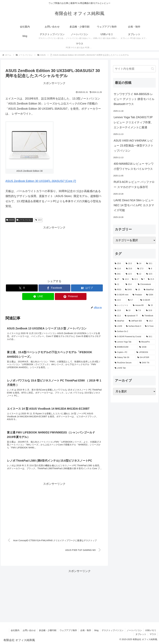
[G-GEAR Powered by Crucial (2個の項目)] (129, 337)
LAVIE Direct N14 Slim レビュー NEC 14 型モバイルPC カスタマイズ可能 (134, 205)
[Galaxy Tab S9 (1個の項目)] (124, 358)
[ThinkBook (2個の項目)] (148, 316)
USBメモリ (151, 630)
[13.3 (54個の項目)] (130, 264)
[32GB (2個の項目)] (147, 347)
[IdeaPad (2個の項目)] (120, 321)
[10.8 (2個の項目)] (150, 311)
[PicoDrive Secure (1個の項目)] (125, 363)
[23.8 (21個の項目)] (130, 269)
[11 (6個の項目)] (118, 284)
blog (96, 630)
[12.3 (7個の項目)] (125, 279)
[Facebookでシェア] (54, 288)
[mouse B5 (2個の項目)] (139, 305)
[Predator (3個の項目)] (138, 295)
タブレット (141, 634)
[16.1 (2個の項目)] (150, 337)
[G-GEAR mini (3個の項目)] (122, 295)
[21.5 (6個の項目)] (151, 279)
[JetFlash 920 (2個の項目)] (136, 321)
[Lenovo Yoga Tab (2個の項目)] (125, 342)
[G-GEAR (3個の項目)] (147, 300)
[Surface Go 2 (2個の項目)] (134, 332)
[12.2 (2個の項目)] (118, 316)
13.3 (38, 220)
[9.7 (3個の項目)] (133, 300)
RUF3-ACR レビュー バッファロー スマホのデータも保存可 (134, 184)
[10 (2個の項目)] (129, 311)
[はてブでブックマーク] (87, 288)
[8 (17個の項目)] (151, 269)
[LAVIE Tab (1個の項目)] (134, 368)
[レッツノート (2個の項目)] (122, 305)
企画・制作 (86, 630)
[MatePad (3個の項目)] (149, 290)
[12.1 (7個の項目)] (135, 279)
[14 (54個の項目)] (140, 264)
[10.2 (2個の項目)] (150, 321)
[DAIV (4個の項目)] (129, 290)
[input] (134, 69)
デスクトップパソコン (113, 630)
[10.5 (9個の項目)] (150, 274)
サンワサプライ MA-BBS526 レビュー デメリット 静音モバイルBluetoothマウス (134, 99)
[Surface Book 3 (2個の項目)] (134, 326)
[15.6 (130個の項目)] (119, 264)
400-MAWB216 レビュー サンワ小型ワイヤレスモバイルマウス (134, 166)
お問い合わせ (29, 630)
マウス (153, 634)
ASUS (10, 220)
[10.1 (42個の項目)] (150, 264)
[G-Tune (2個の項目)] (150, 326)
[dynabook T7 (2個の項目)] (132, 316)
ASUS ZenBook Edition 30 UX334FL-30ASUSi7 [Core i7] (41, 181)
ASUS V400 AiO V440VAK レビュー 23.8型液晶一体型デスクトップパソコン (134, 146)
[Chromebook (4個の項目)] (146, 284)
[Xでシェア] (22, 288)
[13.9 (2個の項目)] (119, 311)
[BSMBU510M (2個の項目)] (125, 347)
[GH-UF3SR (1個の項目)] (146, 358)
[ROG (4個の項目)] (118, 290)
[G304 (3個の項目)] (150, 295)
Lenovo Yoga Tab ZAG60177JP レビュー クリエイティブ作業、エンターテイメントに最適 (134, 122)
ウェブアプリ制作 (68, 630)
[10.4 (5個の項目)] (130, 284)
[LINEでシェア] (38, 296)
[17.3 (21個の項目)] (141, 269)
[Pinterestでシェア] (71, 296)
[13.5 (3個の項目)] (120, 300)
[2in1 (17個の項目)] (119, 274)
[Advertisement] (54, 252)
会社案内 (15, 630)
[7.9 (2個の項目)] (139, 311)
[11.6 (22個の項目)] (119, 269)
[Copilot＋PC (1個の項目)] (124, 352)
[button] (153, 69)
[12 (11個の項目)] (140, 274)
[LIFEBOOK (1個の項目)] (145, 352)
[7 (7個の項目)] (143, 279)
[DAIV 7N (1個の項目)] (147, 363)
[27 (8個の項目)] (117, 279)
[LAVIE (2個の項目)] (119, 326)
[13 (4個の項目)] (138, 290)
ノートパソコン (24, 220)
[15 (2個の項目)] (151, 305)
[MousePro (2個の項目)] (147, 342)
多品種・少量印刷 (48, 630)
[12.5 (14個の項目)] (130, 274)
